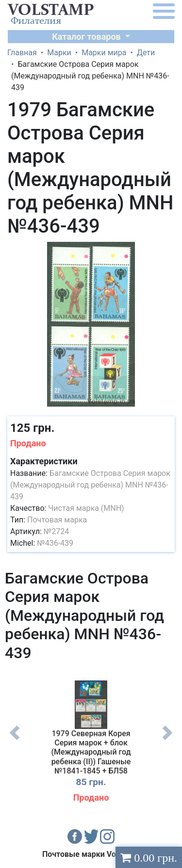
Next (167, 740)
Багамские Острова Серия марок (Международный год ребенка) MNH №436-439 (90, 485)
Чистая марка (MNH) (86, 508)
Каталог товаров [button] (87, 37)
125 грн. (32, 428)
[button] (166, 251)
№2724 (56, 531)
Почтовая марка (57, 520)
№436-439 (55, 543)
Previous (15, 740)
